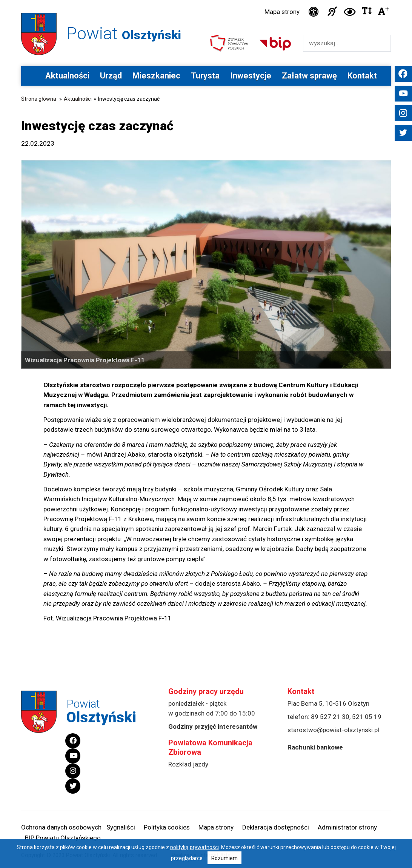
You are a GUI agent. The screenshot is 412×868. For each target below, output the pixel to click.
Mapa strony (282, 12)
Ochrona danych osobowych (61, 827)
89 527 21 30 (330, 717)
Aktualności (67, 76)
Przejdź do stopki (206, 0)
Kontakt (362, 76)
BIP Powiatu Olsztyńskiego (63, 838)
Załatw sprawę (309, 76)
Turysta (205, 76)
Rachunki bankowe (315, 747)
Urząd (111, 76)
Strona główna (39, 99)
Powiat (124, 33)
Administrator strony (347, 827)
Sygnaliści (121, 827)
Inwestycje (251, 76)
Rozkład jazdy (188, 764)
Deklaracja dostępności (276, 827)
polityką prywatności (194, 847)
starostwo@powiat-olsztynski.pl (333, 730)
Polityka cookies (167, 827)
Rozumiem (224, 858)
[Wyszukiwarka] (339, 43)
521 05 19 (367, 717)
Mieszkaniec (156, 76)
